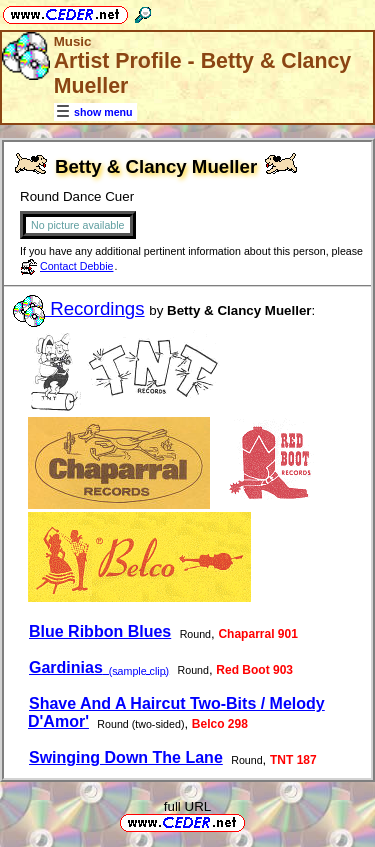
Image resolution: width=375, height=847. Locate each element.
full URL (187, 806)
